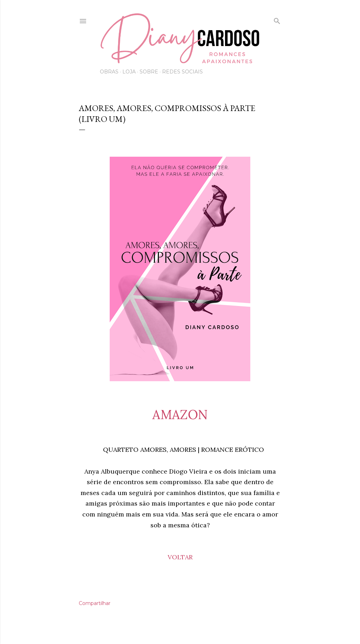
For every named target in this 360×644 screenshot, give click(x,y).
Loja (129, 72)
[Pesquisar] (277, 20)
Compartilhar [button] (95, 603)
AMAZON (180, 415)
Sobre (149, 72)
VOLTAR (180, 557)
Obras (109, 72)
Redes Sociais (182, 72)
